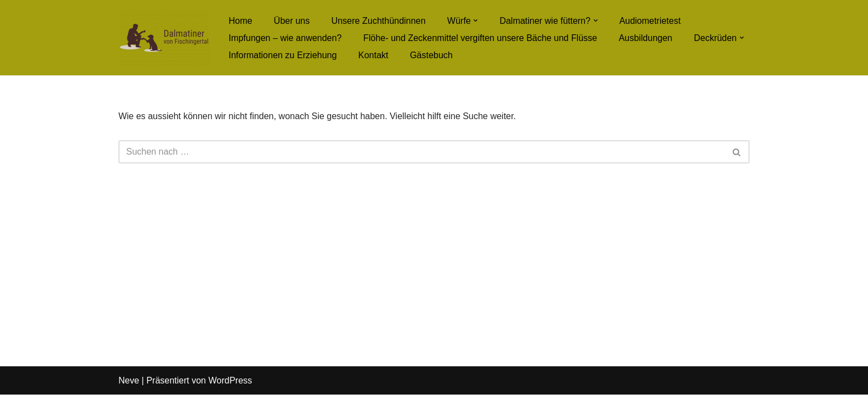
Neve (129, 385)
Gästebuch (432, 55)
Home (241, 21)
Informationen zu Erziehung (283, 55)
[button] (476, 21)
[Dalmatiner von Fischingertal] (164, 38)
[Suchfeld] (422, 152)
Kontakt (374, 55)
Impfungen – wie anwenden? (285, 38)
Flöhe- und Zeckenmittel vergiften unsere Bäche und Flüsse (481, 38)
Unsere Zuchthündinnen (379, 21)
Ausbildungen (646, 38)
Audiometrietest (651, 21)
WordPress (230, 385)
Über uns (292, 21)
